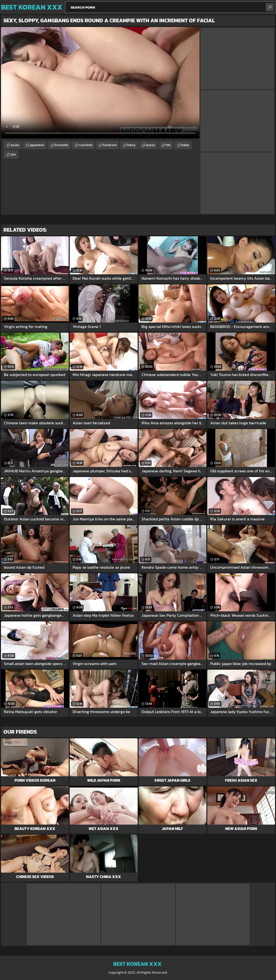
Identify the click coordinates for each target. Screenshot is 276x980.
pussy (151, 145)
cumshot (85, 145)
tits (168, 145)
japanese (37, 145)
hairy (131, 145)
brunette (61, 145)
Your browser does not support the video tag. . (100, 83)
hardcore (110, 145)
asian (15, 145)
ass (13, 154)
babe (185, 145)
